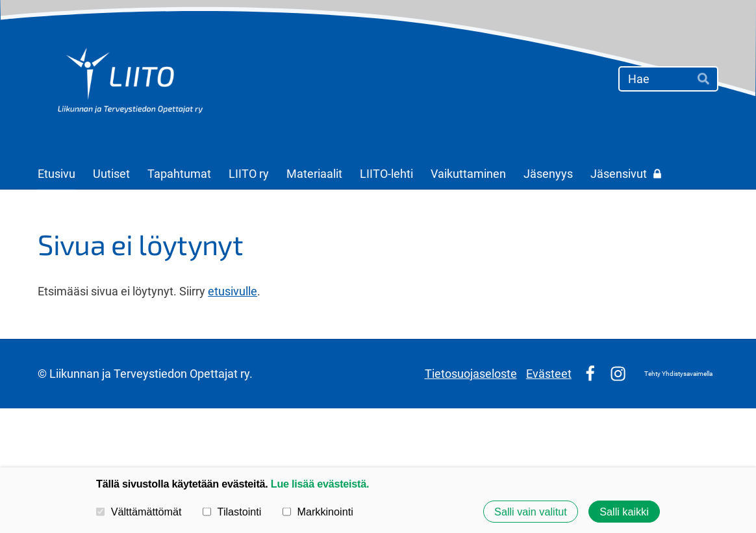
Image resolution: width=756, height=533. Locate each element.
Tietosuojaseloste (471, 374)
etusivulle (233, 291)
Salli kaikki (624, 512)
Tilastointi (232, 512)
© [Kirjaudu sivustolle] (44, 374)
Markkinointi (318, 512)
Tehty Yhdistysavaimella (678, 374)
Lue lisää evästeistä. (320, 484)
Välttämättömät (139, 512)
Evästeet (549, 374)
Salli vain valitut (531, 512)
